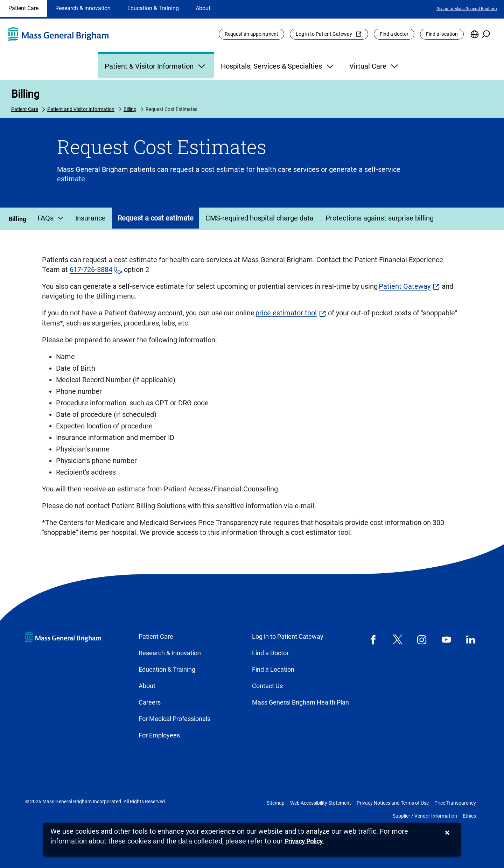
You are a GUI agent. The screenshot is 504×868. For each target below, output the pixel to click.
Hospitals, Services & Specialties (278, 66)
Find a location (442, 34)
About (203, 8)
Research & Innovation (83, 8)
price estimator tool (286, 313)
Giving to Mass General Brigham (467, 9)
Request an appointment (251, 34)
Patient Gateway (405, 286)
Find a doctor (394, 34)
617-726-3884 (91, 269)
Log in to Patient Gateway (324, 34)
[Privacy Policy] (304, 842)
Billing (25, 94)
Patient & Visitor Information (156, 66)
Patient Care (23, 8)
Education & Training (153, 8)
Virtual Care (374, 66)
